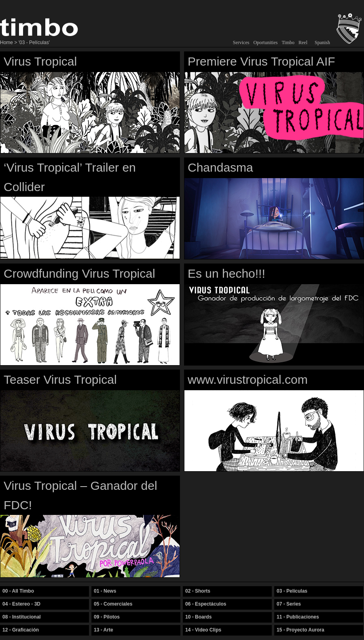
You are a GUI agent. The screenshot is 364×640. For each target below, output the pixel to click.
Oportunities (265, 43)
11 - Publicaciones (298, 617)
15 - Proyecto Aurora (301, 630)
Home (6, 43)
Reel (303, 43)
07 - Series (289, 604)
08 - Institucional (22, 617)
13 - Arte (104, 630)
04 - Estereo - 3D (21, 604)
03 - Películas (292, 591)
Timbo (288, 43)
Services (241, 43)
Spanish (322, 43)
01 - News (105, 591)
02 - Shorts (198, 591)
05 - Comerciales (113, 604)
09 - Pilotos (107, 617)
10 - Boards (198, 617)
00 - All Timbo (18, 591)
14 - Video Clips (203, 630)
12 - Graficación (21, 630)
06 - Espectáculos (206, 604)
